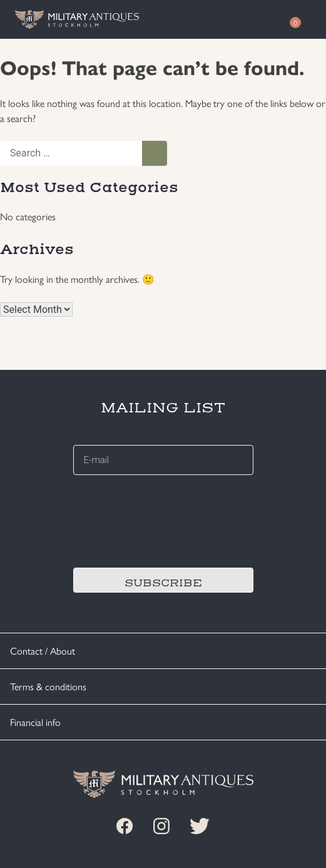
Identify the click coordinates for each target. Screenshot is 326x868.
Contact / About (43, 651)
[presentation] (168, 519)
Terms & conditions (48, 686)
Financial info (35, 722)
